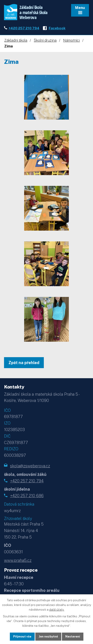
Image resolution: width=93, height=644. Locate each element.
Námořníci (71, 40)
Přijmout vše (22, 636)
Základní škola (16, 40)
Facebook (57, 28)
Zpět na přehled (24, 363)
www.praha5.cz (18, 560)
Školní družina (45, 40)
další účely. (57, 609)
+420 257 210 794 (24, 28)
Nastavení (73, 636)
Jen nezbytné (48, 636)
